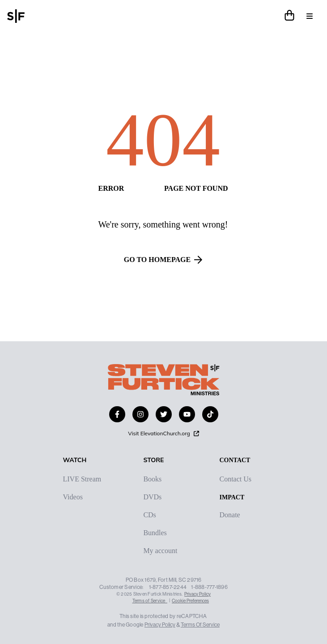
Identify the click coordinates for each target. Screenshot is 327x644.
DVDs (152, 497)
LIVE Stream (82, 479)
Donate (229, 515)
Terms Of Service (200, 625)
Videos (73, 497)
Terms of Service (150, 601)
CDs (149, 515)
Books (152, 479)
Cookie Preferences (190, 601)
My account (160, 551)
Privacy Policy (197, 594)
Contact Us (235, 479)
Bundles (155, 533)
